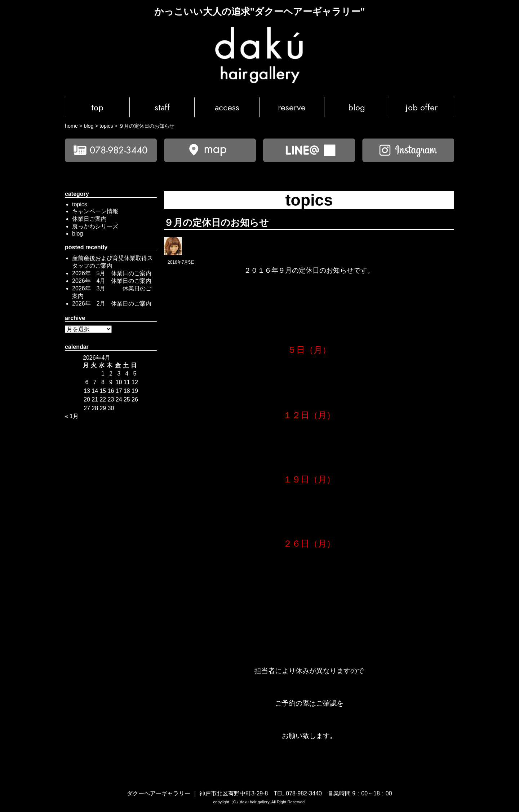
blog (357, 107)
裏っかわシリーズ (95, 226)
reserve (292, 107)
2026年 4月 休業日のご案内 (112, 281)
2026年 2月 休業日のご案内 (112, 304)
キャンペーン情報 (95, 211)
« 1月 (72, 416)
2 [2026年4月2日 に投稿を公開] (111, 374)
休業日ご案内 (89, 219)
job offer (422, 107)
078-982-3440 (304, 793)
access (227, 107)
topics (80, 204)
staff (162, 107)
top (97, 107)
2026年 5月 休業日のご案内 (112, 273)
